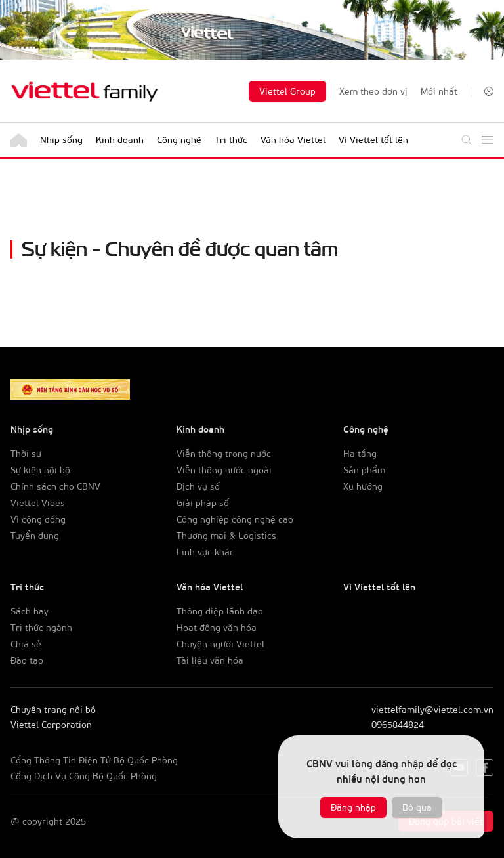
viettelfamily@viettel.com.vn (432, 709)
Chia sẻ (26, 644)
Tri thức (231, 139)
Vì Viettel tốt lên (373, 139)
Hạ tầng (360, 453)
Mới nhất (439, 91)
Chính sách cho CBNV (55, 486)
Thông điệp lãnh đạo (220, 611)
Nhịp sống (61, 139)
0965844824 (398, 724)
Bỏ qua (417, 807)
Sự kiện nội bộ (40, 470)
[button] (489, 91)
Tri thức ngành (41, 627)
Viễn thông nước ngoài (224, 470)
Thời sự (26, 453)
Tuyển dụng (35, 535)
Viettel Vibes (38, 503)
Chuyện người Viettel (220, 644)
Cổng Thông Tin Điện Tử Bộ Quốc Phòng (94, 760)
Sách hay (30, 611)
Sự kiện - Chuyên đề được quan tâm (180, 247)
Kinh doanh (120, 139)
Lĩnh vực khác (205, 552)
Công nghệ (179, 139)
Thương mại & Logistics (226, 535)
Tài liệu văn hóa (210, 660)
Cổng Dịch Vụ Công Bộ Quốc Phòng (84, 776)
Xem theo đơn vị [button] (373, 91)
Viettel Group (287, 91)
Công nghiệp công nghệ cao (235, 519)
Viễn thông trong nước (224, 453)
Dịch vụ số (198, 486)
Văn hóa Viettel (293, 139)
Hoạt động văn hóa (217, 627)
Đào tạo (27, 660)
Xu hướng (363, 486)
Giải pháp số (203, 503)
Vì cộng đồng (38, 519)
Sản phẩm (364, 470)
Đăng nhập (353, 807)
